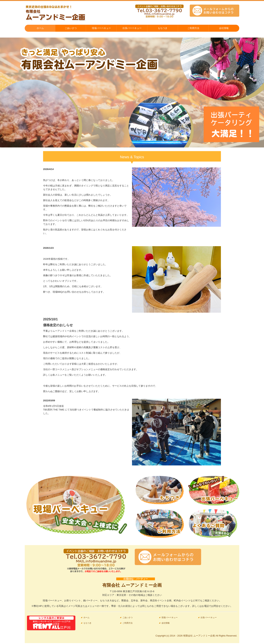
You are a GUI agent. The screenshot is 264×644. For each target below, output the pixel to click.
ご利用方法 (193, 28)
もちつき (163, 28)
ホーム (40, 28)
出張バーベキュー (132, 28)
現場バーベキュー (101, 28)
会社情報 (224, 28)
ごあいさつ (71, 28)
